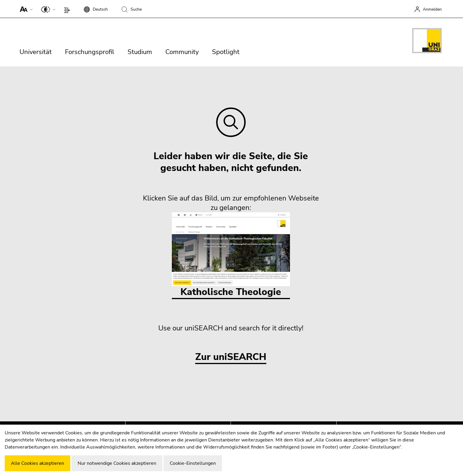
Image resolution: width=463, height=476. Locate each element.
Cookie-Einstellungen (193, 463)
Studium (140, 52)
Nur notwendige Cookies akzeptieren (117, 463)
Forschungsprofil (90, 52)
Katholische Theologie (231, 255)
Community (182, 52)
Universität (36, 52)
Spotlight (226, 52)
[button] (25, 9)
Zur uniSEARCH (231, 357)
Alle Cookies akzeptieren (38, 463)
